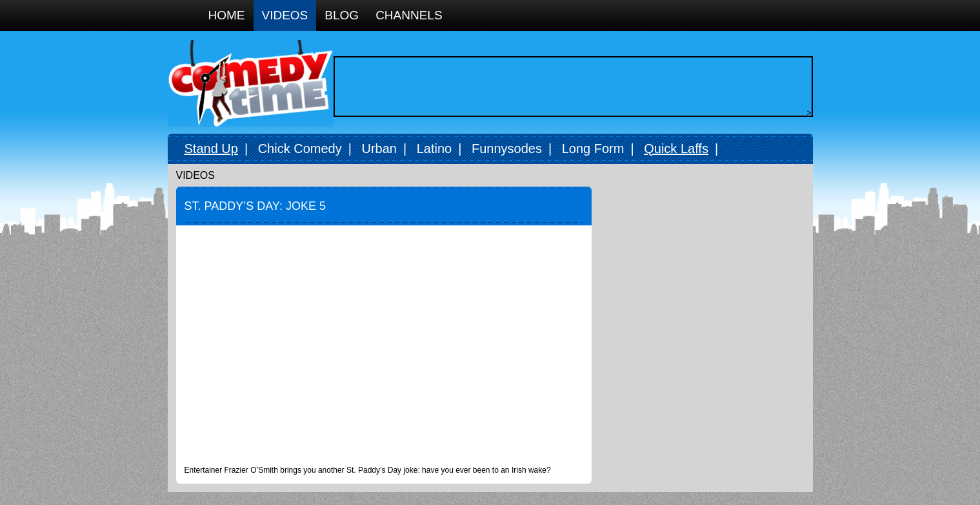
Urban (379, 149)
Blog (342, 15)
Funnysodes (507, 149)
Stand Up (211, 149)
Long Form (593, 149)
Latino (435, 149)
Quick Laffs (676, 149)
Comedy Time (250, 84)
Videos (285, 15)
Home (227, 15)
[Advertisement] (570, 87)
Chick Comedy (300, 149)
